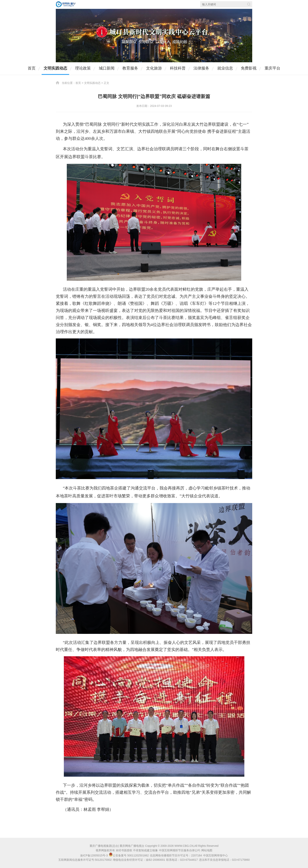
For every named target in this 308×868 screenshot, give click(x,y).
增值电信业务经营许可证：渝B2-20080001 (139, 860)
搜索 (249, 4)
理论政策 (83, 68)
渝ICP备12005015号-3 (94, 855)
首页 (32, 68)
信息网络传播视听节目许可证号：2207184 (176, 855)
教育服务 (130, 68)
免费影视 (249, 68)
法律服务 (201, 68)
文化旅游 (154, 68)
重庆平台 (272, 68)
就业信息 (225, 68)
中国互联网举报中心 (215, 855)
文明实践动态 (55, 68)
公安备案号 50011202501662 (129, 855)
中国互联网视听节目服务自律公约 (180, 850)
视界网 (66, 4)
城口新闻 (107, 68)
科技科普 (178, 68)
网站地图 (207, 850)
